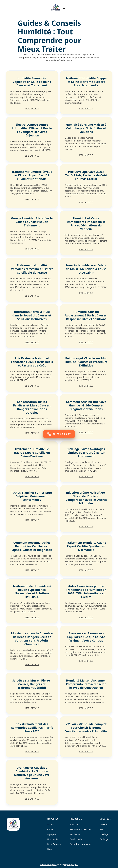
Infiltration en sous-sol (81, 844)
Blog (50, 849)
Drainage (104, 839)
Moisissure (75, 834)
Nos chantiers (54, 839)
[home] (56, 8)
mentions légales (48, 864)
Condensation (76, 839)
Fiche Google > (54, 844)
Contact (51, 829)
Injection (104, 825)
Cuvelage (104, 834)
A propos (52, 834)
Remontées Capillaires (80, 829)
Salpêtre (74, 825)
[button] (64, 8)
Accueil (51, 825)
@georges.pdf (71, 864)
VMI (102, 829)
